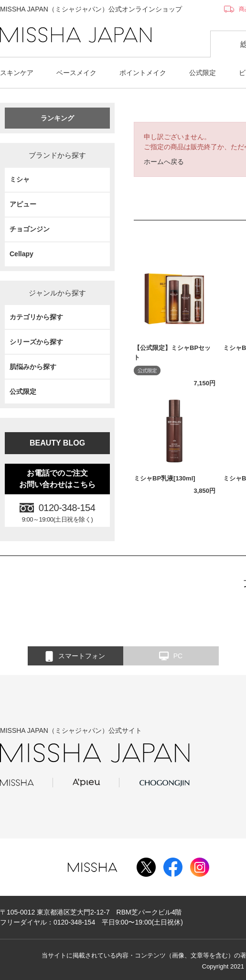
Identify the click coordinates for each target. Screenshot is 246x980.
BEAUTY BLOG (57, 443)
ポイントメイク (143, 73)
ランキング (57, 118)
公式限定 (203, 73)
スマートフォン (75, 656)
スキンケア (17, 73)
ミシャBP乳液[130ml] (165, 478)
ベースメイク (76, 73)
